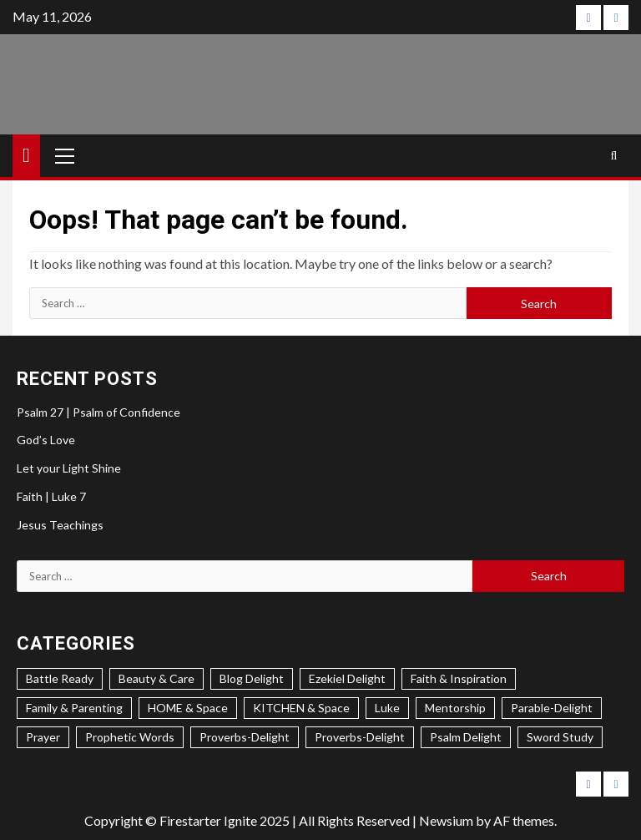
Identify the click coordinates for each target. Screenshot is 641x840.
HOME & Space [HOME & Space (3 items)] (188, 708)
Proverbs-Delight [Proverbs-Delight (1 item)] (360, 737)
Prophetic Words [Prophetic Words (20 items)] (130, 737)
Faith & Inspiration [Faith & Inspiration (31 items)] (459, 678)
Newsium (446, 820)
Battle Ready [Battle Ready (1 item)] (60, 678)
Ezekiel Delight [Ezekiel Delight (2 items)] (347, 678)
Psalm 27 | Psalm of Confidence (98, 412)
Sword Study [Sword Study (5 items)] (560, 737)
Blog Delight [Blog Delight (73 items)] (252, 678)
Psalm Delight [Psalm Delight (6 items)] (466, 737)
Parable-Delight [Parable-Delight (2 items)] (552, 708)
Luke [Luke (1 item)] (387, 708)
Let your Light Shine (69, 468)
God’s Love (46, 440)
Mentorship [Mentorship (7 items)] (455, 708)
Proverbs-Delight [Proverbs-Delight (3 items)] (245, 737)
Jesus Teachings (60, 525)
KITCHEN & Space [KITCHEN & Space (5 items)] (301, 708)
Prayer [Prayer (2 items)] (43, 737)
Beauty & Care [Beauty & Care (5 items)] (156, 678)
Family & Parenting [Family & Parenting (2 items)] (74, 708)
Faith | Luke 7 (51, 496)
